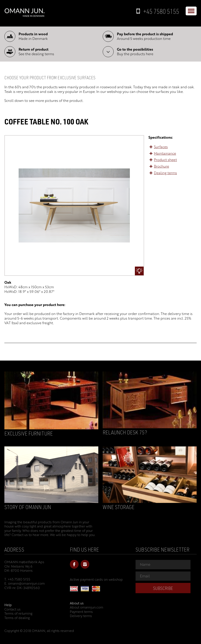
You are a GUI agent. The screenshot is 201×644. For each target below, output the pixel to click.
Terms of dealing (17, 618)
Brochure (161, 166)
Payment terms (81, 612)
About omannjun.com (86, 607)
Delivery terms (81, 616)
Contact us (12, 609)
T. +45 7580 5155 (17, 579)
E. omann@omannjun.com (25, 583)
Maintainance (165, 153)
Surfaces (161, 147)
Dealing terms (165, 173)
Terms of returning (18, 613)
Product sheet (165, 160)
